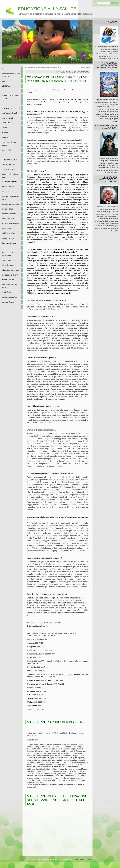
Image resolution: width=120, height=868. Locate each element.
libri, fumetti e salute (9, 182)
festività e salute (8, 187)
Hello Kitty (6, 133)
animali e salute (8, 228)
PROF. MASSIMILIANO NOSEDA (11, 75)
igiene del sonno (8, 265)
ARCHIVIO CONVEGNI (11, 108)
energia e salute (8, 238)
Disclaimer (88, 859)
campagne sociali (8, 164)
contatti (5, 81)
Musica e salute (8, 118)
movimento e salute (9, 219)
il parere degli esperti (10, 243)
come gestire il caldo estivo (9, 286)
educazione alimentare (10, 270)
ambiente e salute (8, 233)
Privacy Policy (79, 859)
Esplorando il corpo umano (9, 144)
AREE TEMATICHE (9, 160)
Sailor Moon (6, 137)
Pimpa (4, 128)
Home (4, 69)
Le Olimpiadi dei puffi (10, 113)
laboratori (5, 192)
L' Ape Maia (6, 150)
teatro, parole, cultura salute (10, 176)
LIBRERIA (6, 86)
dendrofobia (6, 292)
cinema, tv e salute (9, 169)
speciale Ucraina (8, 302)
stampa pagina (85, 67)
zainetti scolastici (8, 280)
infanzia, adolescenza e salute (11, 198)
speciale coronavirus (9, 297)
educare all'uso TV (9, 260)
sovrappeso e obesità (10, 275)
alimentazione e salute (10, 223)
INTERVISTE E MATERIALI (8, 254)
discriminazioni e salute (10, 204)
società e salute (8, 209)
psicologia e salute (9, 214)
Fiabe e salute (7, 123)
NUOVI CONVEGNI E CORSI (10, 97)
